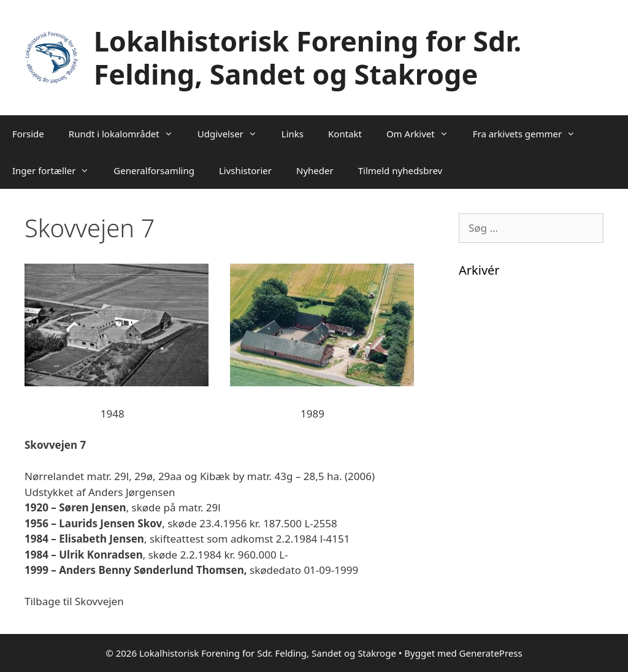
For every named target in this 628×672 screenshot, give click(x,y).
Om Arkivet (423, 134)
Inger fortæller (57, 170)
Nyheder (315, 170)
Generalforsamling (154, 170)
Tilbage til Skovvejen (74, 601)
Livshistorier (245, 170)
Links (293, 134)
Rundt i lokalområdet (127, 134)
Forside (28, 134)
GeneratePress (491, 653)
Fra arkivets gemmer (530, 134)
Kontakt (345, 134)
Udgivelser (233, 134)
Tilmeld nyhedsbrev (400, 170)
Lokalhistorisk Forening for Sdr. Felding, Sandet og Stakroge (308, 57)
